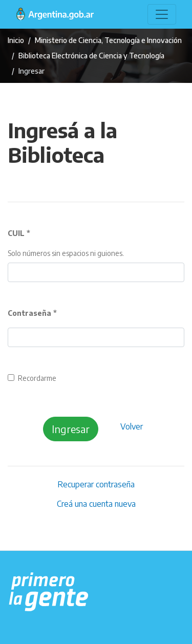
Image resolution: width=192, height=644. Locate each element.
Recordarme (37, 378)
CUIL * (19, 233)
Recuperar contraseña (96, 484)
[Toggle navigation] (162, 14)
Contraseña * (32, 313)
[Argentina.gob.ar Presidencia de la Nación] (49, 592)
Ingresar (71, 429)
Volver (132, 426)
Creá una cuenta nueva (96, 504)
